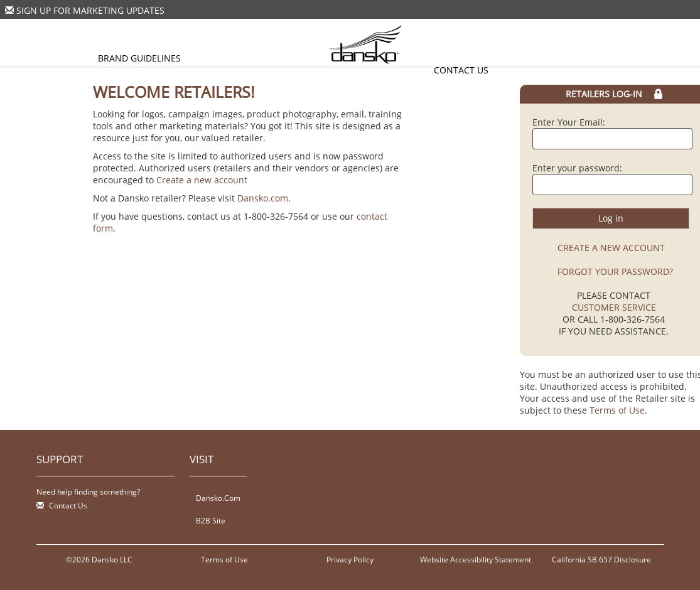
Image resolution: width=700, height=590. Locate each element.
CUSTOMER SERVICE (614, 307)
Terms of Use (617, 410)
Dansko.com (263, 198)
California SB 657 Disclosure (601, 560)
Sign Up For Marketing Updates (90, 10)
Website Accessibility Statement (476, 560)
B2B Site (211, 520)
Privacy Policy (350, 560)
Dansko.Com (218, 498)
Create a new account (202, 180)
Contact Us (461, 70)
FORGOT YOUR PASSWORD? (615, 271)
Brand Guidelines (139, 58)
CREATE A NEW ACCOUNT (611, 248)
